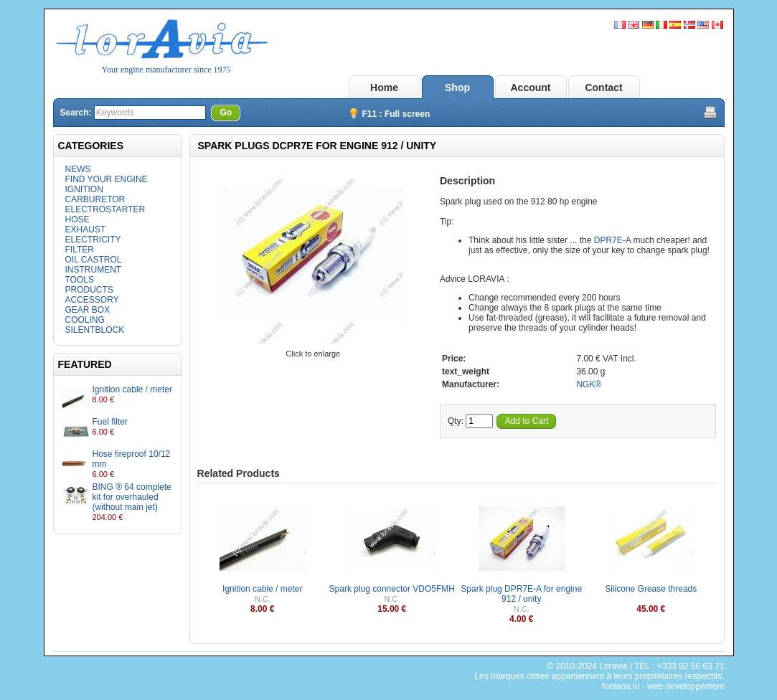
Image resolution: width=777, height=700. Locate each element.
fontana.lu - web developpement (663, 686)
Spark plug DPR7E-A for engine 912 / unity (521, 594)
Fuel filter (110, 422)
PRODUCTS (89, 290)
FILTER (80, 250)
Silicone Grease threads (651, 589)
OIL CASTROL (94, 260)
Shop (457, 87)
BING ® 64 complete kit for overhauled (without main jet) (132, 497)
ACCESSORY (92, 300)
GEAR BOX (88, 310)
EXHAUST (86, 230)
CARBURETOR (95, 199)
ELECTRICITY (93, 240)
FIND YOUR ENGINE (107, 179)
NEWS (78, 169)
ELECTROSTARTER (105, 209)
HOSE (77, 219)
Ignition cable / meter (132, 389)
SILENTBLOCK (95, 330)
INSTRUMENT (94, 270)
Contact (603, 87)
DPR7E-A (612, 240)
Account (531, 87)
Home (384, 87)
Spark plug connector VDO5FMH (392, 589)
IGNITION (84, 189)
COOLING (85, 320)
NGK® (589, 384)
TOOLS (80, 280)
